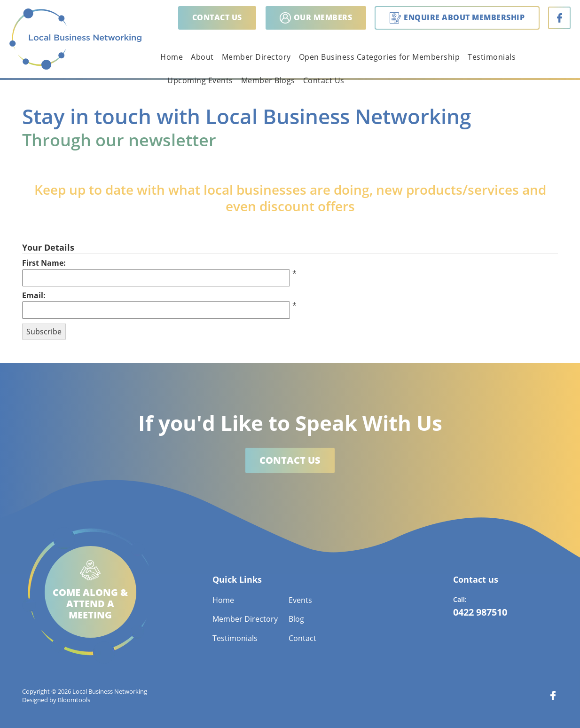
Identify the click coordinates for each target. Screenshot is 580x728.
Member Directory (256, 57)
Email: (34, 295)
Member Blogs (268, 80)
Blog (296, 619)
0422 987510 (480, 612)
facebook (559, 18)
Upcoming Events (200, 80)
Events (300, 600)
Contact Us (324, 80)
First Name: (44, 263)
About (202, 57)
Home (172, 57)
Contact (302, 638)
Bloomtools (74, 700)
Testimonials (492, 57)
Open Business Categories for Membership (380, 57)
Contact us (217, 17)
